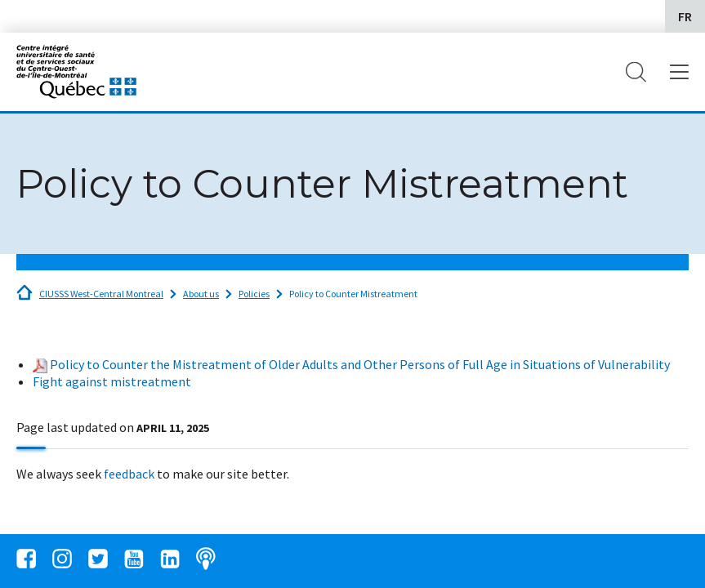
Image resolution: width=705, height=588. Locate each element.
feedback (129, 474)
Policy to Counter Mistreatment (353, 294)
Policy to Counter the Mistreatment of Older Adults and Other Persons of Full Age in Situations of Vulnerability (360, 364)
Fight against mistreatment (112, 381)
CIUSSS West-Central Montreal (101, 294)
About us (201, 294)
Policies (254, 294)
